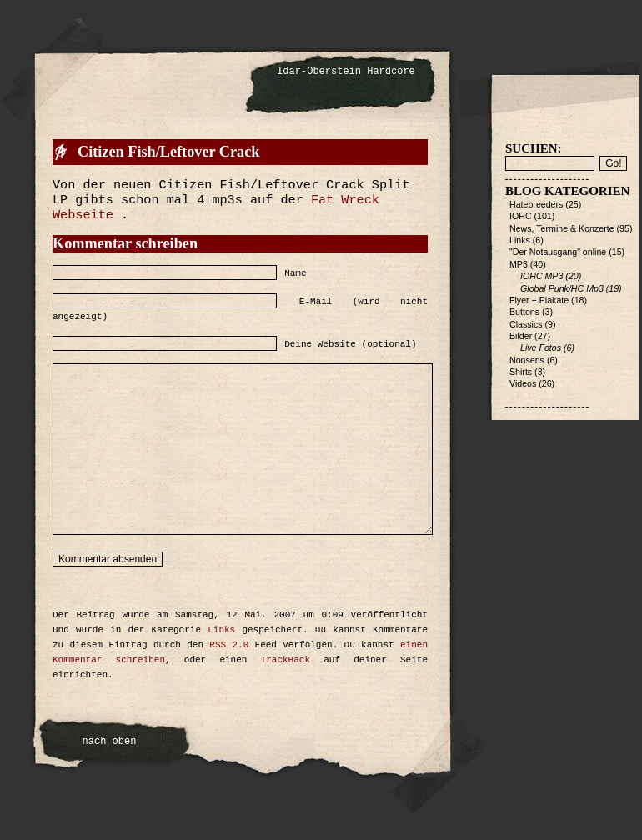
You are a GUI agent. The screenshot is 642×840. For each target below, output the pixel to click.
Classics (526, 324)
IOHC (521, 216)
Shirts (521, 372)
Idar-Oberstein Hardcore (346, 72)
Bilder (521, 336)
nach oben (110, 742)
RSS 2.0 (229, 645)
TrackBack (286, 660)
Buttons (524, 312)
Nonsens (527, 360)
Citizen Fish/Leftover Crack (168, 152)
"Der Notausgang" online (558, 252)
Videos (523, 383)
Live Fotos (541, 347)
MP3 (519, 264)
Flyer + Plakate (539, 300)
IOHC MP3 (542, 276)
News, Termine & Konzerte (562, 228)
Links (221, 630)
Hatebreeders (536, 204)
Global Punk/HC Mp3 (562, 288)
